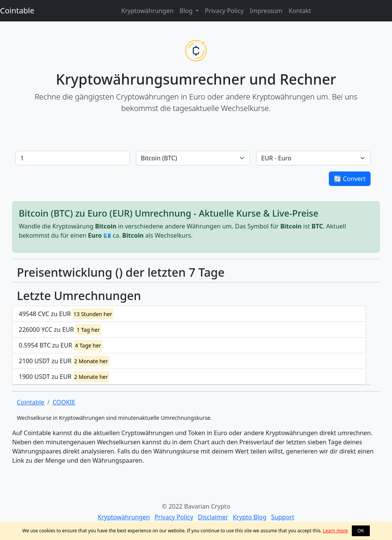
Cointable (17, 11)
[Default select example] (193, 158)
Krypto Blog (250, 517)
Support (283, 517)
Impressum (266, 11)
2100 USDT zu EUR (64, 361)
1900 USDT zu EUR (64, 377)
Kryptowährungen (147, 11)
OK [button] (361, 531)
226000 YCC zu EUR (60, 330)
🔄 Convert (350, 179)
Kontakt (300, 11)
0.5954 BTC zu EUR (60, 345)
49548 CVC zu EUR (66, 314)
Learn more (336, 531)
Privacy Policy (224, 11)
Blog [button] (187, 11)
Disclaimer (213, 517)
